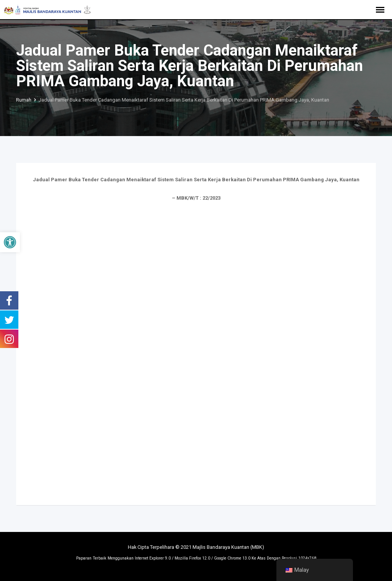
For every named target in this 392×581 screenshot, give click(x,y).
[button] (10, 242)
